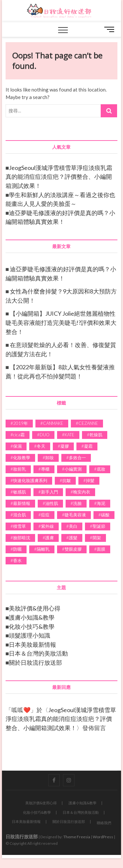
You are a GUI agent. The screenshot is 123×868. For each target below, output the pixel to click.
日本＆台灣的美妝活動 (38, 653)
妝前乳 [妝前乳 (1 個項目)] (20, 469)
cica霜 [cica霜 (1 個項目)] (19, 435)
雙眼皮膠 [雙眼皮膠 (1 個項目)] (73, 549)
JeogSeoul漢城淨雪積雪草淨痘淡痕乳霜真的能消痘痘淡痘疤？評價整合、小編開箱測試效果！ (59, 177)
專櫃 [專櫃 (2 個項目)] (45, 469)
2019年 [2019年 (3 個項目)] (20, 423)
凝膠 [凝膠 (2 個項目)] (65, 446)
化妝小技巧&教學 (32, 626)
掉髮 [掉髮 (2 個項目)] (90, 480)
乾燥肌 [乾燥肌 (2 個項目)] (96, 435)
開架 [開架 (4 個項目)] (97, 538)
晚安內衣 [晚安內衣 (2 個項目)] (82, 492)
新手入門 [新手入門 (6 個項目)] (50, 492)
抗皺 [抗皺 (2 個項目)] (67, 480)
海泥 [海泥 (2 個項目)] (101, 503)
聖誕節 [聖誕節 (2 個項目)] (99, 526)
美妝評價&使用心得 (35, 608)
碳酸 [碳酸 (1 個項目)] (105, 515)
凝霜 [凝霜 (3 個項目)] (88, 446)
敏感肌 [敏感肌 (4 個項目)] (20, 492)
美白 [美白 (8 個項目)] (73, 526)
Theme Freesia (77, 837)
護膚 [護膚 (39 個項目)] (50, 538)
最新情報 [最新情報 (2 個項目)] (22, 503)
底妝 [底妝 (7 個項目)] (101, 469)
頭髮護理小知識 (30, 635)
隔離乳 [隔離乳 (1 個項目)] (43, 549)
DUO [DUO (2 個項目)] (45, 435)
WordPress (103, 837)
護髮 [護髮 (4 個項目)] (73, 538)
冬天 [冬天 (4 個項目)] (41, 446)
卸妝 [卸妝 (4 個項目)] (50, 458)
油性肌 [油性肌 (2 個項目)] (52, 503)
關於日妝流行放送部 (35, 662)
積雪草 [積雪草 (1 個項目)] (20, 526)
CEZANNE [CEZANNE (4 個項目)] (88, 423)
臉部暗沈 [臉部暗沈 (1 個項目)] (22, 538)
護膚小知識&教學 (32, 617)
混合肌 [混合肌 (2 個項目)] (20, 515)
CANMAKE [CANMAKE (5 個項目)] (53, 423)
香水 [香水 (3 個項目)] (17, 560)
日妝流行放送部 (22, 836)
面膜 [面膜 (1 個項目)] (101, 549)
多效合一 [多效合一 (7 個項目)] (77, 458)
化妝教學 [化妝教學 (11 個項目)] (22, 458)
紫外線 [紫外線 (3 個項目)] (47, 526)
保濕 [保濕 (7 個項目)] (17, 446)
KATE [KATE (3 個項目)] (70, 435)
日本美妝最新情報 (32, 644)
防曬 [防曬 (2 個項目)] (17, 549)
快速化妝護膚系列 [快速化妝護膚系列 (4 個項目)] (30, 480)
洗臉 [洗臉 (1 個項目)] (77, 503)
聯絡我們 (104, 823)
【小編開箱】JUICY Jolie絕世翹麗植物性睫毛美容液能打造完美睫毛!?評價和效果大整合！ (61, 322)
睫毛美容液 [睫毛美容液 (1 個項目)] (75, 515)
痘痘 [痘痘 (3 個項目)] (45, 515)
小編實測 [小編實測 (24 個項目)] (73, 469)
